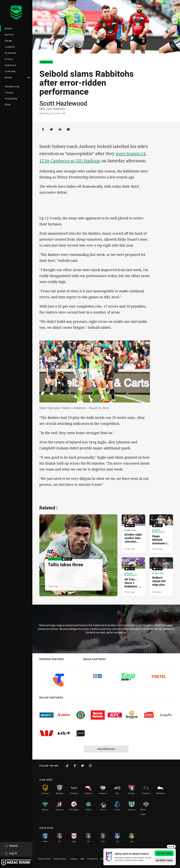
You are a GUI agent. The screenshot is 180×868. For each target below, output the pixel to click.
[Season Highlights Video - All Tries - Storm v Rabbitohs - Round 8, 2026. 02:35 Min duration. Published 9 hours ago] (133, 577)
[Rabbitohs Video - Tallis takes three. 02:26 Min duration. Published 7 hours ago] (78, 555)
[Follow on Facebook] (75, 766)
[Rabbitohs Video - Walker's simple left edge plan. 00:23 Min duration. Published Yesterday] (161, 577)
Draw (9, 41)
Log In (11, 853)
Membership (12, 86)
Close (171, 846)
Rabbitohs (46, 62)
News (9, 28)
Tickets (9, 93)
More (17, 78)
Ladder (10, 47)
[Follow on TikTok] (67, 766)
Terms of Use (44, 859)
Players (11, 53)
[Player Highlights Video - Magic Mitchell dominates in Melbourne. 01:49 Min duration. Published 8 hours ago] (161, 534)
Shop (8, 104)
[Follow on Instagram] (90, 766)
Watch (9, 35)
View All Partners (106, 749)
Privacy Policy (60, 859)
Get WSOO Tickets (164, 860)
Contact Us (92, 859)
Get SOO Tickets (164, 853)
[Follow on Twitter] (83, 766)
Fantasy (11, 65)
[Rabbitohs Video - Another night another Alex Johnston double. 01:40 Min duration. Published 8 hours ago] (133, 534)
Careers (74, 859)
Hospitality (11, 98)
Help (82, 859)
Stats (9, 59)
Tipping (10, 71)
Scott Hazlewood (63, 103)
